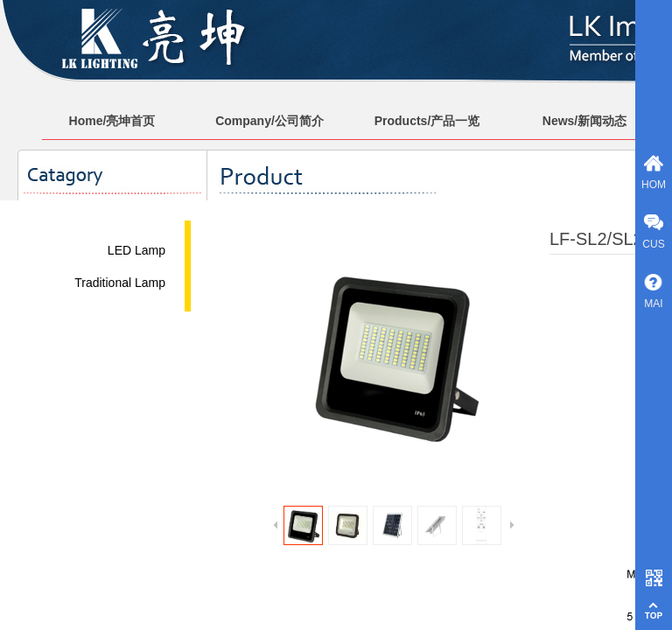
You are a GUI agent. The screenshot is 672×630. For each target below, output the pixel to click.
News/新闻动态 (584, 121)
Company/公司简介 (269, 121)
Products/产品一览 (427, 121)
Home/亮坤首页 (112, 121)
